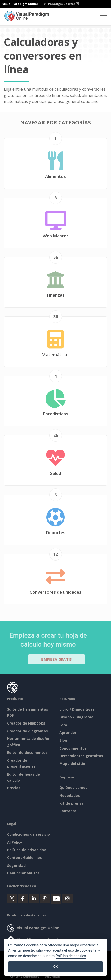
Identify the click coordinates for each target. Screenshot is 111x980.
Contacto (68, 811)
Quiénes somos (73, 788)
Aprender (68, 732)
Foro (63, 725)
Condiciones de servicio (28, 834)
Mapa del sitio (72, 764)
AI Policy (15, 842)
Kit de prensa (72, 803)
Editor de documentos (27, 752)
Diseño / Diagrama (76, 717)
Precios (14, 788)
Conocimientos (73, 748)
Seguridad (16, 865)
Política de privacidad (27, 850)
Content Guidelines (25, 858)
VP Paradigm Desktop (61, 4)
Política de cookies (71, 956)
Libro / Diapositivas (77, 709)
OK (56, 966)
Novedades (70, 795)
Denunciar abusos (23, 873)
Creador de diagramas (27, 731)
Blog (63, 740)
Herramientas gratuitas (81, 756)
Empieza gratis (59, 659)
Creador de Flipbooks (26, 723)
